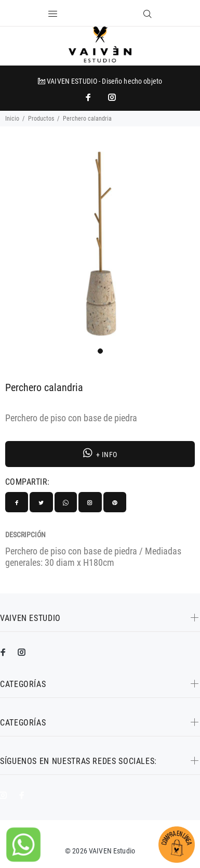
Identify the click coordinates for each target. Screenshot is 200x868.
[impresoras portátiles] (89, 97)
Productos (41, 119)
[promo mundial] (111, 97)
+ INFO (100, 453)
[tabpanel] (100, 244)
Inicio (12, 119)
